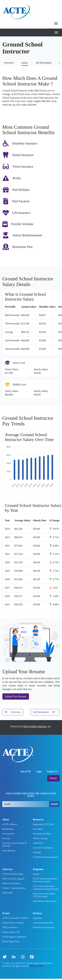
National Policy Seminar (13, 923)
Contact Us (52, 771)
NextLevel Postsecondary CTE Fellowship (44, 895)
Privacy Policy (37, 966)
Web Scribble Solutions (35, 726)
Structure (6, 838)
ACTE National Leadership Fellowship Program (45, 880)
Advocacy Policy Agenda (13, 879)
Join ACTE (25, 771)
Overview (9, 63)
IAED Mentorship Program (45, 901)
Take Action (8, 893)
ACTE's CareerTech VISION (15, 918)
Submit (54, 804)
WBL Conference (10, 927)
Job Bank (37, 852)
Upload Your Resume (16, 696)
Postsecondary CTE (11, 932)
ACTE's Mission (10, 824)
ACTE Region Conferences (14, 937)
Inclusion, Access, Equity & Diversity (15, 844)
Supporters (38, 918)
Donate (53, 778)
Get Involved (8, 834)
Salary (25, 63)
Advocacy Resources (12, 883)
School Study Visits (11, 941)
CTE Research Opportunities (45, 857)
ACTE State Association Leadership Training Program (46, 888)
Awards (36, 874)
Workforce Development (44, 927)
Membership (8, 829)
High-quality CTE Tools (43, 824)
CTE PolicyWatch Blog (13, 874)
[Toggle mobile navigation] (56, 32)
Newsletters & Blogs (42, 834)
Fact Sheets (38, 829)
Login (39, 771)
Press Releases (9, 851)
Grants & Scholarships (43, 848)
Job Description (44, 63)
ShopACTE (38, 843)
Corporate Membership (43, 923)
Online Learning (40, 838)
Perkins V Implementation (14, 888)
